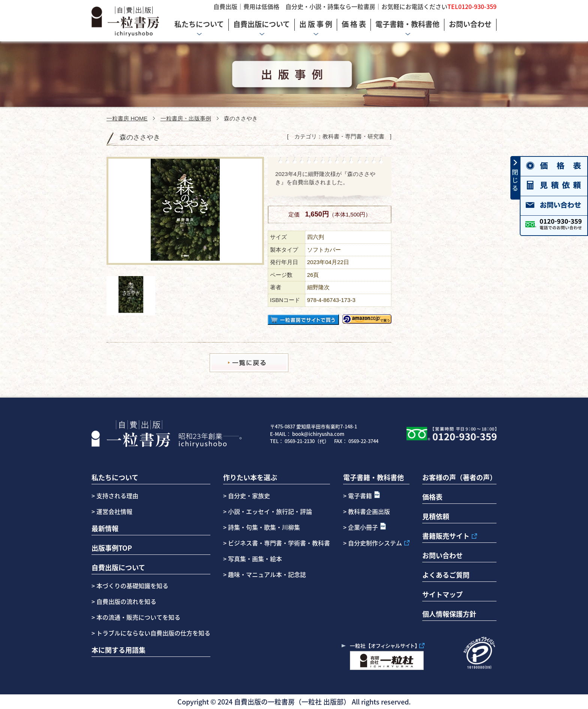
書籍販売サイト (446, 536)
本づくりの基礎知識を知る (132, 586)
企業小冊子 (363, 527)
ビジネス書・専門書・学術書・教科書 (279, 543)
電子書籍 (360, 496)
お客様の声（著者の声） (459, 477)
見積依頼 (436, 516)
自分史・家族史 (249, 496)
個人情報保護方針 (449, 614)
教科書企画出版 (369, 511)
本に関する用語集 (118, 650)
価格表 (432, 497)
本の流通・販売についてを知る (138, 617)
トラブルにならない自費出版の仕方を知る (153, 633)
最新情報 (105, 528)
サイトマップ (442, 594)
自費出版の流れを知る (126, 601)
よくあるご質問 (446, 575)
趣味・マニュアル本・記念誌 (267, 574)
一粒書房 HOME (127, 118)
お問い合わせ (442, 555)
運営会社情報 (114, 511)
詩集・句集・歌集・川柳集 (264, 527)
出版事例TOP (112, 548)
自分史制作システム (375, 543)
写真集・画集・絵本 (255, 559)
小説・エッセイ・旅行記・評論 (270, 511)
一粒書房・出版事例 (186, 118)
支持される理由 (117, 496)
